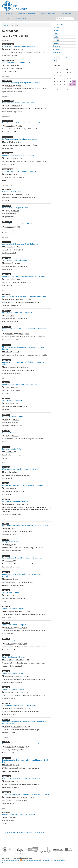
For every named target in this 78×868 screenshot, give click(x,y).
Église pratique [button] (9, 14)
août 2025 (56, 28)
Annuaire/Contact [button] (20, 19)
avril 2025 (56, 40)
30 (66, 57)
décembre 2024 (58, 52)
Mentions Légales (34, 860)
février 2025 (56, 46)
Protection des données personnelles (53, 860)
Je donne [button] (8, 19)
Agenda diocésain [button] (65, 14)
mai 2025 (56, 37)
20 (62, 57)
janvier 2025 (56, 49)
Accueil (6, 25)
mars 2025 (56, 43)
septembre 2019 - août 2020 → (36, 832)
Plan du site (6, 860)
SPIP (4, 862)
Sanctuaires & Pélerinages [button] (47, 14)
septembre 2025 (58, 25)
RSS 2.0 (24, 860)
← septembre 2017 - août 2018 (13, 832)
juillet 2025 (56, 31)
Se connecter (15, 860)
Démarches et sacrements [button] (27, 14)
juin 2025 (56, 34)
